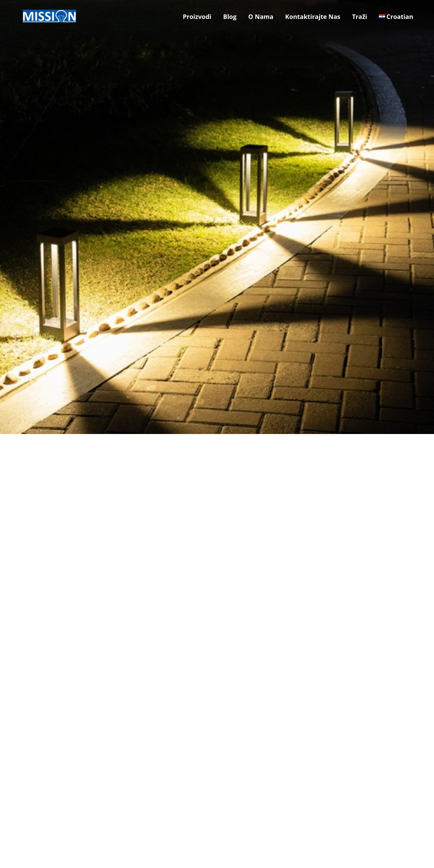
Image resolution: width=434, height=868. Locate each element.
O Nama (261, 17)
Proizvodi (197, 17)
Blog (230, 17)
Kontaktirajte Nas (313, 17)
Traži (360, 17)
